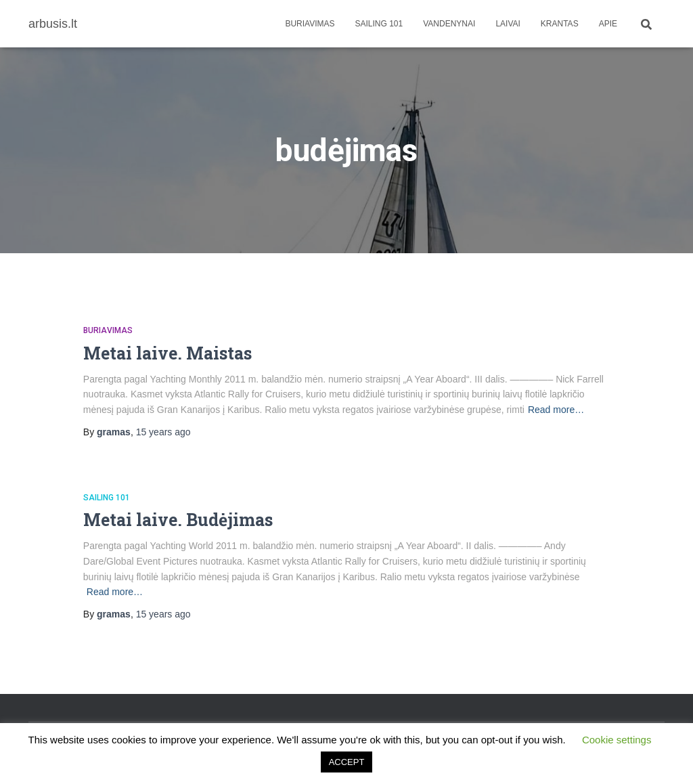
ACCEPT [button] (347, 762)
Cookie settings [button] (617, 740)
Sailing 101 (379, 24)
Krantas (560, 24)
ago (163, 432)
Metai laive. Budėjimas (178, 520)
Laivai (508, 24)
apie (608, 24)
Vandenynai (449, 24)
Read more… (556, 410)
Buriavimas (310, 24)
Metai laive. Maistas (167, 353)
